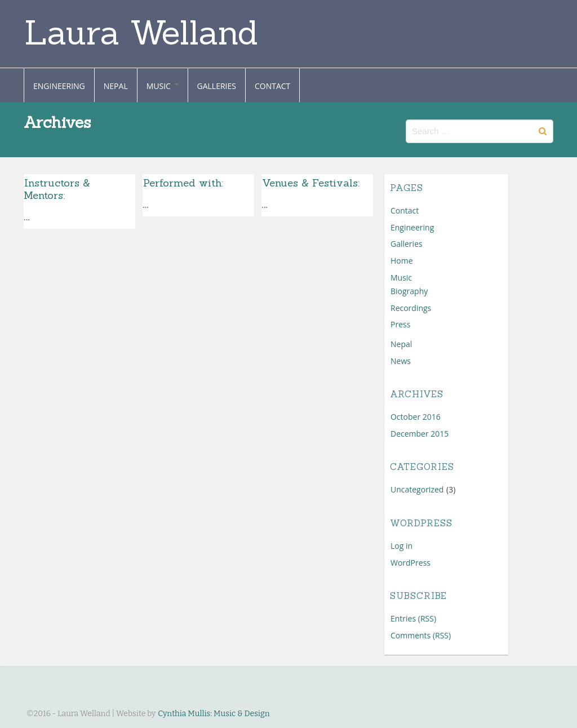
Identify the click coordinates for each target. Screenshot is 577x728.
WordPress (410, 563)
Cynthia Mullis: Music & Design (214, 714)
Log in (401, 546)
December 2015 (420, 434)
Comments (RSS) (421, 635)
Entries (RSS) (413, 618)
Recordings (411, 308)
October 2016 (416, 417)
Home (402, 261)
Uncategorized (417, 489)
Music (163, 86)
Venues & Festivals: (312, 183)
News (401, 361)
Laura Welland (141, 32)
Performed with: (183, 183)
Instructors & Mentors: (57, 189)
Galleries (217, 86)
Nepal (116, 86)
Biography (409, 291)
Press (400, 324)
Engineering (59, 86)
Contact (272, 86)
